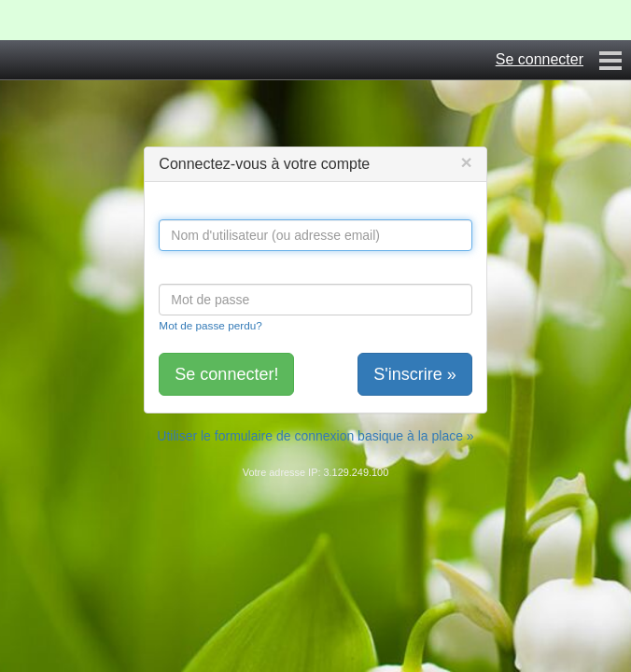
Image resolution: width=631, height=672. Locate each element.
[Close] (466, 162)
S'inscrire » (414, 374)
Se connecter (540, 59)
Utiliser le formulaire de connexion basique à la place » (315, 436)
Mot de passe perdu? (210, 325)
